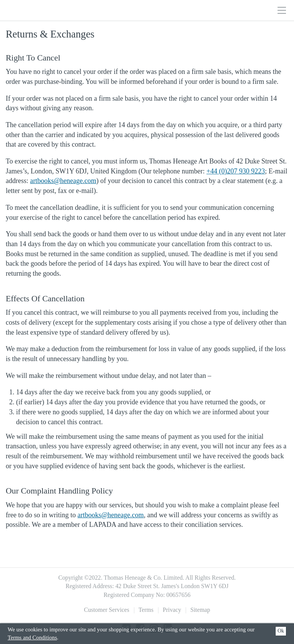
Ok (281, 631)
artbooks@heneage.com (63, 181)
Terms (146, 610)
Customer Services (107, 610)
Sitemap (200, 610)
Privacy (172, 610)
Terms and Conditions (32, 637)
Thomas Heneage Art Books (55, 10)
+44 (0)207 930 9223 (236, 171)
